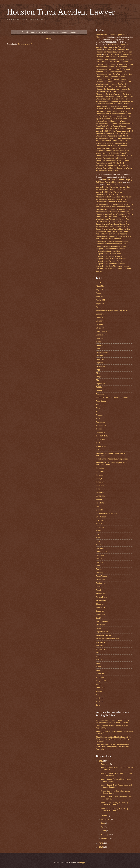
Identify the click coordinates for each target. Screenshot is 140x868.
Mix (97, 534)
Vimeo (99, 684)
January (104, 838)
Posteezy (100, 573)
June (103, 823)
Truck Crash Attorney (117, 222)
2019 (101, 847)
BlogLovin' (100, 328)
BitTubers (100, 321)
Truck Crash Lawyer (117, 219)
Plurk (98, 566)
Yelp (98, 695)
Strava (99, 628)
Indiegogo (100, 468)
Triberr (99, 656)
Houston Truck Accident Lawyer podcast (112, 459)
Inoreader (100, 475)
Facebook (100, 394)
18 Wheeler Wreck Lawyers (115, 165)
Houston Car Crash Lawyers (108, 89)
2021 (101, 761)
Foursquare (101, 422)
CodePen (100, 345)
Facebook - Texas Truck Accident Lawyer (112, 398)
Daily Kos (100, 359)
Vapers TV (100, 677)
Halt (98, 450)
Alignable (100, 289)
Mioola (99, 531)
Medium (99, 524)
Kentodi (99, 499)
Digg (98, 370)
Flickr (98, 411)
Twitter (99, 670)
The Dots (100, 646)
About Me (100, 286)
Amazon (99, 296)
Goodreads (100, 432)
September (105, 819)
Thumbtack (100, 649)
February (105, 834)
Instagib (99, 478)
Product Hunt (101, 583)
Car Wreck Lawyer (120, 74)
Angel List (100, 303)
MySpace (100, 545)
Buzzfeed (100, 338)
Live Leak (100, 520)
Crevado (99, 356)
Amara (99, 293)
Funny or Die (101, 425)
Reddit (99, 590)
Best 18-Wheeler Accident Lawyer (116, 109)
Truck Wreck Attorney (116, 217)
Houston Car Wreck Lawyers (115, 79)
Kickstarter (100, 503)
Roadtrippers (101, 600)
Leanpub (100, 506)
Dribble (99, 387)
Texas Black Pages (104, 635)
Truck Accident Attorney (119, 204)
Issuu (98, 489)
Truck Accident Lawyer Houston (116, 209)
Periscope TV (101, 552)
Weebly (99, 691)
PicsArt (99, 559)
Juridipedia (100, 496)
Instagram (100, 482)
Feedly (99, 404)
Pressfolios (100, 580)
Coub (98, 349)
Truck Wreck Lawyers (119, 214)
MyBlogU (100, 541)
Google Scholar (102, 436)
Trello (98, 653)
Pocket (99, 569)
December (105, 764)
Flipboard (100, 415)
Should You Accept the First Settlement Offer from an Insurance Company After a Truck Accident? (114, 739)
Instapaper (100, 485)
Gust (98, 443)
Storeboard (100, 625)
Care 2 (99, 342)
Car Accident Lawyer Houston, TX (117, 96)
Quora (99, 587)
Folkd (98, 418)
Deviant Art (100, 366)
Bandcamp (100, 314)
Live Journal (101, 517)
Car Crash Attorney (113, 94)
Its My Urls (100, 492)
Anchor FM (100, 300)
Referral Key (101, 593)
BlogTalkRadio (102, 331)
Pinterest (100, 562)
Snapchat (100, 611)
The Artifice (100, 642)
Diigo (98, 373)
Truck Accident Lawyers (112, 202)
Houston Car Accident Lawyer (116, 49)
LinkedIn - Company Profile (107, 513)
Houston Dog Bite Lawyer (112, 266)
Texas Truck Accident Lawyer (107, 639)
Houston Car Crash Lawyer (115, 87)
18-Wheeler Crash (117, 153)
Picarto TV (100, 555)
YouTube (100, 698)
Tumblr (99, 660)
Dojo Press (100, 384)
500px (98, 283)
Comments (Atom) (25, 44)
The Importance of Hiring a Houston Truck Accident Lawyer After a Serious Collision (112, 721)
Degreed (99, 363)
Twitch (99, 663)
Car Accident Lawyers (112, 54)
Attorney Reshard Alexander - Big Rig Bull (112, 310)
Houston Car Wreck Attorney (108, 82)
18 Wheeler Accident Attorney (115, 151)
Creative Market (102, 352)
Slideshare (100, 604)
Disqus (99, 377)
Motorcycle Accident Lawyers (114, 236)
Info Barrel (100, 471)
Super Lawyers (102, 632)
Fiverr (98, 408)
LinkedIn (99, 510)
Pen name (100, 548)
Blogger (82, 863)
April (103, 827)
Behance (100, 317)
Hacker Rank (101, 446)
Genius (99, 429)
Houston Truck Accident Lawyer (61, 12)
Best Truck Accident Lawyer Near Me (113, 116)
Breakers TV (101, 335)
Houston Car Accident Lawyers (109, 52)
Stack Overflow (102, 621)
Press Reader (102, 576)
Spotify (99, 618)
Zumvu (99, 705)
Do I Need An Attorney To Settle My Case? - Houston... (114, 804)
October (104, 816)
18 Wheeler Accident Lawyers (115, 59)
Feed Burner (101, 401)
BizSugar (100, 324)
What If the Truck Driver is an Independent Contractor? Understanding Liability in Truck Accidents (113, 747)
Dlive (98, 380)
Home (49, 39)
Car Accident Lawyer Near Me (116, 64)
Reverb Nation (102, 597)
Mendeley (100, 527)
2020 (101, 843)
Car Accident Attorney (113, 72)
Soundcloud (101, 614)
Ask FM (99, 307)
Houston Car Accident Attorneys (116, 197)
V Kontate (100, 674)
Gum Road (100, 439)
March (104, 831)
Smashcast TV (102, 607)
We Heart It (101, 688)
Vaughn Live (101, 681)
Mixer (98, 538)
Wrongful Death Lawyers (109, 231)
